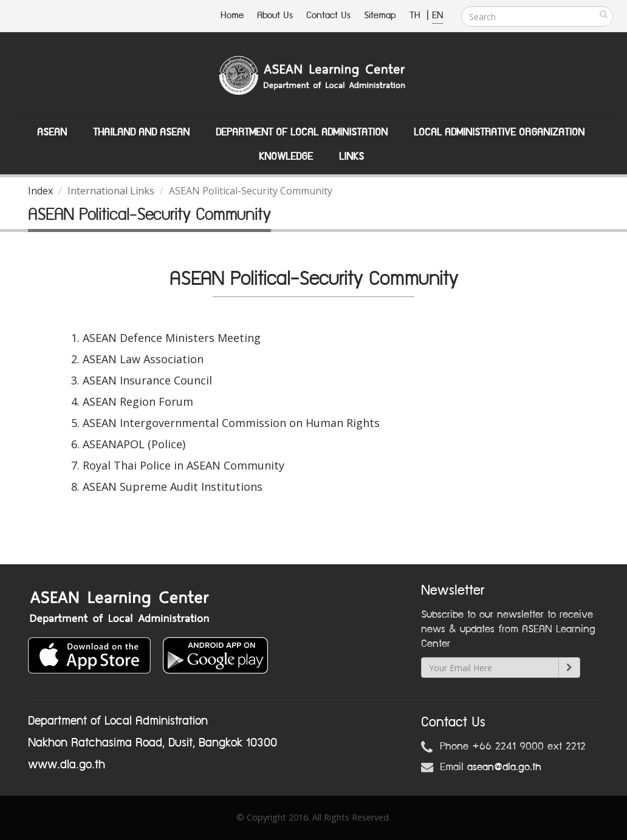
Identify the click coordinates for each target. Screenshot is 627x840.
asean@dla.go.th (504, 767)
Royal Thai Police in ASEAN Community (183, 465)
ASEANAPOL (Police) (134, 444)
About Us (275, 15)
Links (351, 157)
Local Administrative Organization (499, 132)
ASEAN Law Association (143, 359)
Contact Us (328, 15)
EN (437, 15)
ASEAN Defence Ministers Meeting (172, 338)
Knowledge (286, 157)
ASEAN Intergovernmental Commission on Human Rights (231, 423)
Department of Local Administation (302, 132)
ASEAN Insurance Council (147, 380)
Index (40, 191)
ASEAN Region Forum (138, 401)
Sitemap (380, 15)
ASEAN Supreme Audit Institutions (173, 487)
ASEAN (52, 132)
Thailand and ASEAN (141, 132)
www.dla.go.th (67, 765)
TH (416, 15)
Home (232, 15)
